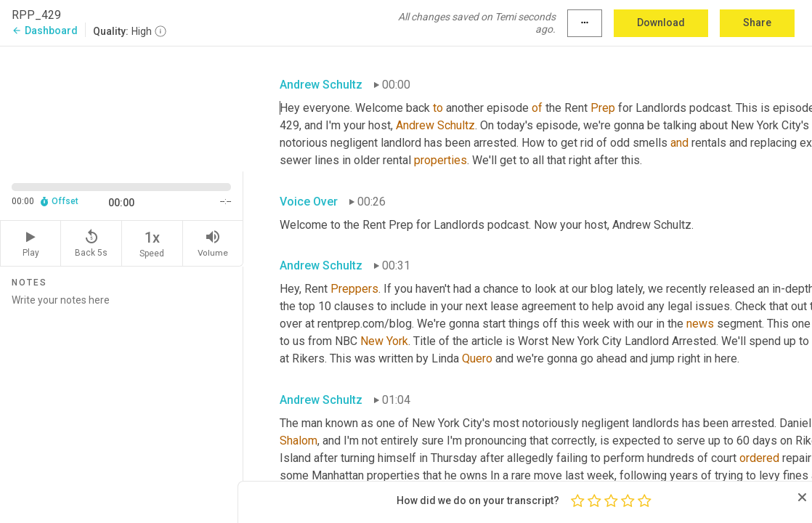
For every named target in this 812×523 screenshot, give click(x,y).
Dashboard (45, 31)
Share (757, 23)
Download (661, 23)
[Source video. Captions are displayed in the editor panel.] (122, 108)
